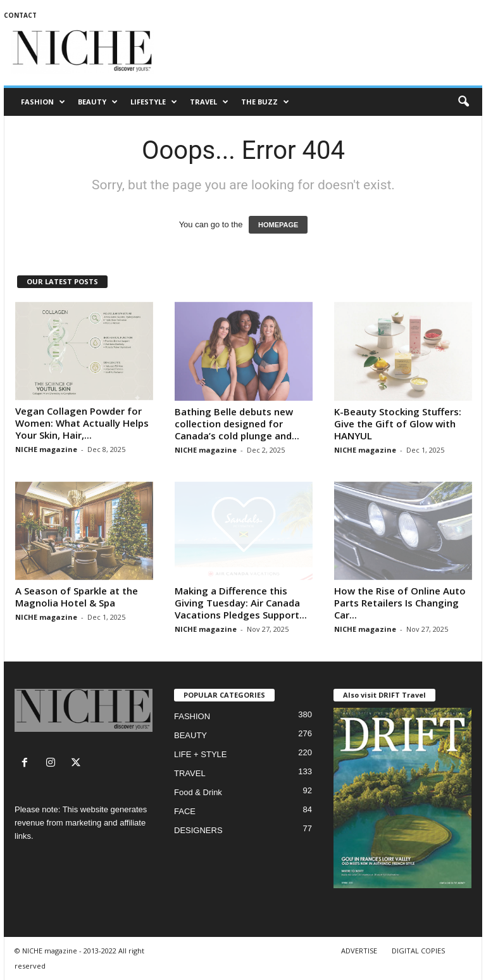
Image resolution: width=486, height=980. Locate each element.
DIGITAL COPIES (418, 951)
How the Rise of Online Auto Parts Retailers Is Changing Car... (400, 603)
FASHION (43, 102)
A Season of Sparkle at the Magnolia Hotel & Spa (77, 597)
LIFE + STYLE (200, 754)
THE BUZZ (265, 102)
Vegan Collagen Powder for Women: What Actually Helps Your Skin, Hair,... (82, 423)
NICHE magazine (46, 449)
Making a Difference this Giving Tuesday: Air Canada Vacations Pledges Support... (241, 603)
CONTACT (20, 15)
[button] (463, 102)
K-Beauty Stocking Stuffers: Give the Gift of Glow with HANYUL (398, 424)
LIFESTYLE (154, 102)
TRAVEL (209, 102)
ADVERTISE (359, 951)
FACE (185, 811)
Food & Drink (198, 792)
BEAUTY (98, 102)
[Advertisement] (321, 52)
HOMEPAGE (278, 225)
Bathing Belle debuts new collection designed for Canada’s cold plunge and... (237, 424)
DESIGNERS (198, 830)
